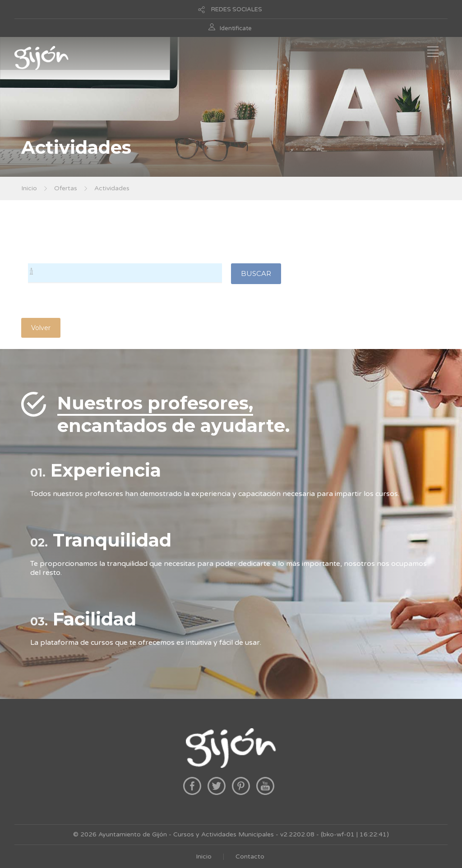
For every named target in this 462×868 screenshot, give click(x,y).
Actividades (112, 188)
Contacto (250, 857)
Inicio (29, 188)
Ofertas (66, 188)
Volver (41, 328)
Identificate (236, 28)
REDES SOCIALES (237, 9)
